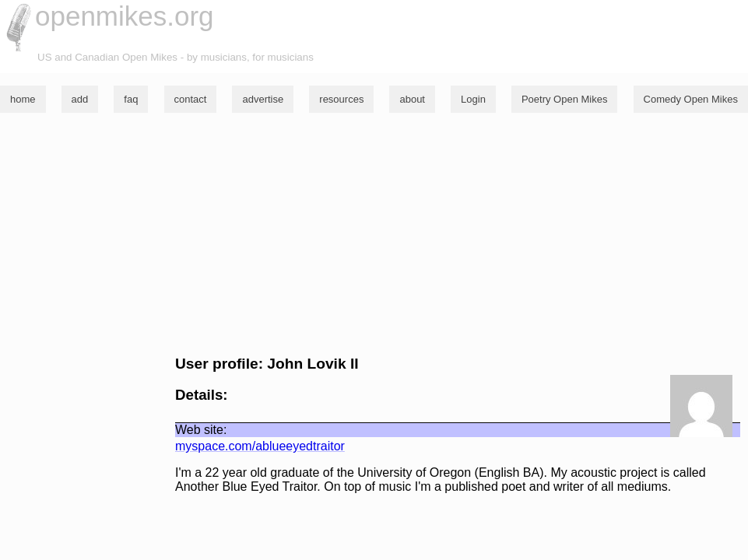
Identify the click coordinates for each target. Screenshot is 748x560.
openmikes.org (125, 16)
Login (473, 99)
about (412, 99)
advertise (263, 99)
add (80, 99)
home (23, 99)
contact (191, 99)
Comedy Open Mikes (691, 99)
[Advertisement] (374, 234)
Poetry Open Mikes (565, 99)
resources (341, 99)
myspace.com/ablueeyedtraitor (260, 446)
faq (131, 99)
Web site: (201, 430)
